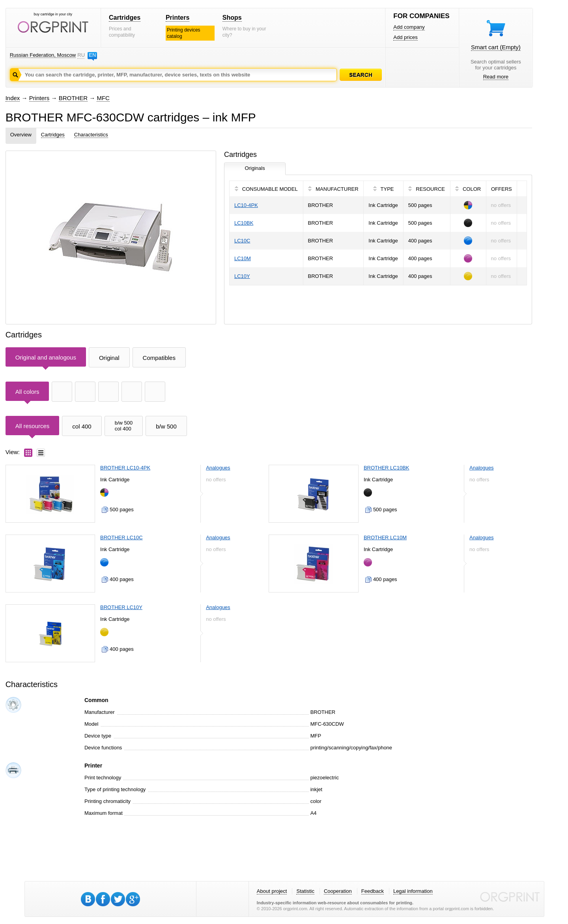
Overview (21, 135)
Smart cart (496, 47)
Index (13, 98)
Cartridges (125, 18)
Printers (177, 18)
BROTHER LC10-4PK (125, 468)
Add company (409, 27)
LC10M (243, 258)
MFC (103, 98)
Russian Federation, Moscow (43, 55)
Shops (232, 18)
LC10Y (242, 276)
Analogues (218, 468)
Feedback (373, 891)
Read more (496, 77)
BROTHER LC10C (121, 537)
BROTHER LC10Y (121, 607)
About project (272, 891)
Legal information (413, 891)
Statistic (305, 891)
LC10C (242, 241)
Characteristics (91, 135)
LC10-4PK (246, 205)
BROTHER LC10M (385, 537)
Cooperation (338, 891)
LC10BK (244, 223)
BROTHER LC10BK (387, 468)
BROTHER (73, 98)
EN (92, 55)
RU (81, 55)
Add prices (405, 37)
